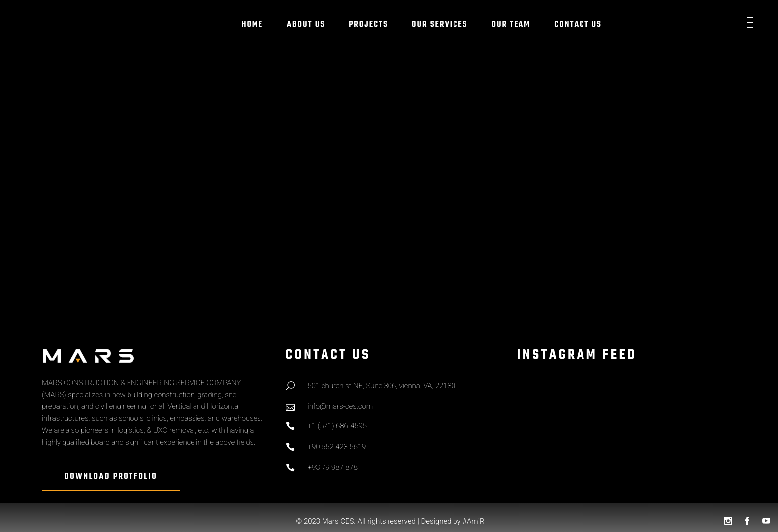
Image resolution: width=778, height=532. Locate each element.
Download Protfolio (111, 477)
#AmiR (473, 521)
